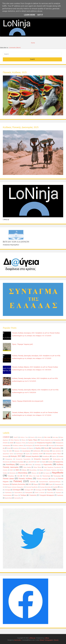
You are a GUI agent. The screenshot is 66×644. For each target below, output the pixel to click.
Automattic (18, 640)
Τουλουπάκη (50, 493)
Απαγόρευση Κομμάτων (44, 443)
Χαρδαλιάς (60, 495)
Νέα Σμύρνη (46, 473)
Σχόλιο (61, 487)
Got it (40, 15)
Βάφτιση (31, 448)
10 (46, 35)
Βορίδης (38, 448)
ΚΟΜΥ (38, 462)
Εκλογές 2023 (16, 456)
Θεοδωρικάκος (57, 459)
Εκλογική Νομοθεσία (32, 456)
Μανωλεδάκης (33, 470)
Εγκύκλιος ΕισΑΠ (38, 454)
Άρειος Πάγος (33, 440)
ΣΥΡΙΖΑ (43, 484)
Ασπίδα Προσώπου (41, 445)
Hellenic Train (24, 437)
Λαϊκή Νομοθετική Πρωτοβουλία (53, 467)
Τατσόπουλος (60, 490)
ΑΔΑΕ (12, 443)
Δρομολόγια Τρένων (8, 454)
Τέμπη (49, 490)
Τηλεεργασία (29, 493)
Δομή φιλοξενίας (57, 451)
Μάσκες (24, 470)
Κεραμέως (22, 465)
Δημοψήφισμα (26, 451)
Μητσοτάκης (23, 473)
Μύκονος (34, 473)
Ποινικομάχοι (57, 476)
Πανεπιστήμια (46, 476)
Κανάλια (50, 462)
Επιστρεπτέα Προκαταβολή (23, 459)
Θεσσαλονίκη (6, 462)
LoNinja (47, 638)
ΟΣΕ (18, 476)
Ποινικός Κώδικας (25, 479)
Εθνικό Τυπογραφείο (46, 640)
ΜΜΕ (17, 470)
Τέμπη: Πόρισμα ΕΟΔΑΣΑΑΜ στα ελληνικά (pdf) (28, 401)
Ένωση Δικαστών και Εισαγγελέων (51, 440)
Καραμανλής (59, 462)
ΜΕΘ (12, 470)
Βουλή (47, 448)
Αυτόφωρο (24, 448)
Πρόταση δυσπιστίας (18, 484)
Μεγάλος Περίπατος (51, 470)
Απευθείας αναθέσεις (18, 446)
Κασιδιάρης (10, 464)
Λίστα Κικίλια (27, 467)
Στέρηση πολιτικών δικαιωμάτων (15, 487)
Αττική (9, 448)
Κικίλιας (30, 465)
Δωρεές (28, 454)
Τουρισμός (58, 493)
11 (49, 35)
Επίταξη (61, 456)
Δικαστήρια (46, 451)
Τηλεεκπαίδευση (18, 493)
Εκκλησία (6, 456)
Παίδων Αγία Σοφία (34, 476)
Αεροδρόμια (31, 443)
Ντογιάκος (11, 476)
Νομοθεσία (58, 473)
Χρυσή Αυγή (8, 498)
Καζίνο (44, 462)
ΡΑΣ (30, 484)
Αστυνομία (51, 446)
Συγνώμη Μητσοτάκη (45, 487)
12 (53, 35)
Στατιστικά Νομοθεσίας (32, 487)
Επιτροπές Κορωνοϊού (42, 459)
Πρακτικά (33, 482)
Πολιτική (18, 481)
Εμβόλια (54, 456)
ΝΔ (40, 473)
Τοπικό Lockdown (40, 493)
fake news (47, 437)
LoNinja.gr (32, 638)
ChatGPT (16, 437)
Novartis (33, 437)
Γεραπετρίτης (56, 448)
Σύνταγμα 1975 (29, 490)
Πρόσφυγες (6, 484)
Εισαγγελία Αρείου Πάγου (53, 454)
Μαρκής (42, 470)
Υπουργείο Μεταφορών (47, 495)
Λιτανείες (5, 470)
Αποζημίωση (29, 446)
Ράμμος (36, 484)
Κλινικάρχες (38, 465)
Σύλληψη (7, 490)
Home (33, 43)
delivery (39, 437)
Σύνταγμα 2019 (40, 490)
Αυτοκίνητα (16, 448)
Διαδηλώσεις (37, 451)
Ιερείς (27, 462)
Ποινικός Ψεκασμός (42, 479)
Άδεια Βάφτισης (15, 440)
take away (55, 437)
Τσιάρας (16, 495)
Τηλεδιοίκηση (8, 493)
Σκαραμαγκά (58, 484)
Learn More (29, 15)
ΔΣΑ (10, 451)
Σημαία (51, 484)
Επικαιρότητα (9, 459)
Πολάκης (53, 479)
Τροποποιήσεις (7, 495)
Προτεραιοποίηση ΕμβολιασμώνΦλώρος (50, 482)
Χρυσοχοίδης (18, 498)
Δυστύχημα (20, 454)
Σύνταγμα (16, 490)
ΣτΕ (4, 487)
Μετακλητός (13, 473)
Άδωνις (24, 440)
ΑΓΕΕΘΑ (5, 443)
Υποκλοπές (33, 495)
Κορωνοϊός (48, 464)
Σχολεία (55, 487)
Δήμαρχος (17, 451)
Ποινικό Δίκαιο (8, 479)
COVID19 (6, 437)
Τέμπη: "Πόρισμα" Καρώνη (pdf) (23, 344)
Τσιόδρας (23, 495)
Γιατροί (5, 451)
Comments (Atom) (15, 48)
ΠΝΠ (24, 476)
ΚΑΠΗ (32, 462)
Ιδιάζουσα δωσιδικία (18, 462)
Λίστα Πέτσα (37, 467)
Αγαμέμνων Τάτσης (21, 443)
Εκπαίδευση (46, 456)
